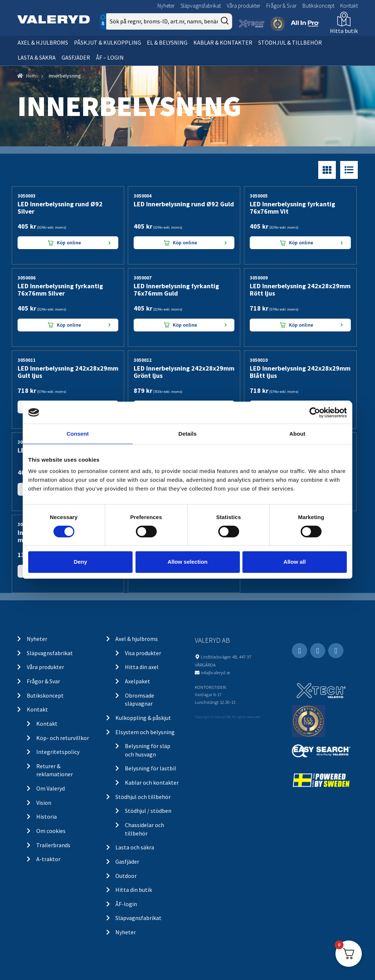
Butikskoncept (318, 6)
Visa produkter (143, 653)
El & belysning (167, 42)
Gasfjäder (76, 57)
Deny (80, 562)
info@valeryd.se (215, 672)
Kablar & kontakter (223, 42)
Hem (31, 76)
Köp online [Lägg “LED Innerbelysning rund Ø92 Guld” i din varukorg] (185, 243)
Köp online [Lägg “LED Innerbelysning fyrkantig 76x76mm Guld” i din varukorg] (185, 325)
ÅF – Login (110, 57)
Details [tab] (187, 433)
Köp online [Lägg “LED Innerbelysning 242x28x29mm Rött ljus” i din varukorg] (301, 325)
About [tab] (297, 433)
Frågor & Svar (281, 6)
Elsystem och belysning (145, 732)
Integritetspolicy (58, 752)
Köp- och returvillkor (63, 738)
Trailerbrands (53, 845)
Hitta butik (344, 31)
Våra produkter (244, 6)
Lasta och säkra (135, 847)
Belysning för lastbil (151, 768)
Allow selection (187, 562)
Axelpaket (138, 681)
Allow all (295, 562)
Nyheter (166, 6)
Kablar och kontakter (152, 782)
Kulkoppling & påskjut (143, 718)
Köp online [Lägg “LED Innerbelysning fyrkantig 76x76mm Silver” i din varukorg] (69, 325)
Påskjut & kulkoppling (107, 42)
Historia (47, 816)
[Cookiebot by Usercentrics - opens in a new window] (315, 412)
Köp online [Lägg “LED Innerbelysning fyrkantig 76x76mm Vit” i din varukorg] (301, 243)
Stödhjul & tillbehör (290, 42)
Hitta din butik (134, 890)
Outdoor (126, 876)
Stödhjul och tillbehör (143, 797)
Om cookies (51, 831)
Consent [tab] (78, 433)
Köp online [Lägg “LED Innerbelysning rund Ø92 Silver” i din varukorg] (69, 243)
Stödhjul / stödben (148, 811)
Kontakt (349, 6)
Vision (44, 803)
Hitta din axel (142, 667)
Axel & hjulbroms (43, 42)
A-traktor (48, 859)
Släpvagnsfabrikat (201, 6)
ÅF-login (126, 904)
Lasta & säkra (37, 57)
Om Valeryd (51, 788)
